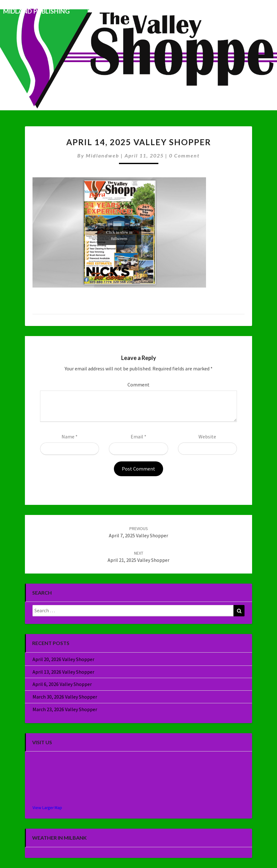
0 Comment (184, 155)
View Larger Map (47, 808)
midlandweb (103, 155)
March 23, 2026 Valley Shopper (65, 709)
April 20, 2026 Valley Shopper (63, 659)
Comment (138, 385)
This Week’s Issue (128, 11)
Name (70, 437)
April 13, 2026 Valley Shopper (63, 672)
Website (207, 437)
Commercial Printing (178, 11)
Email (138, 437)
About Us (259, 11)
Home (94, 11)
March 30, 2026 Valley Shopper (65, 697)
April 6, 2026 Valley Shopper (62, 684)
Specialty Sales (224, 11)
